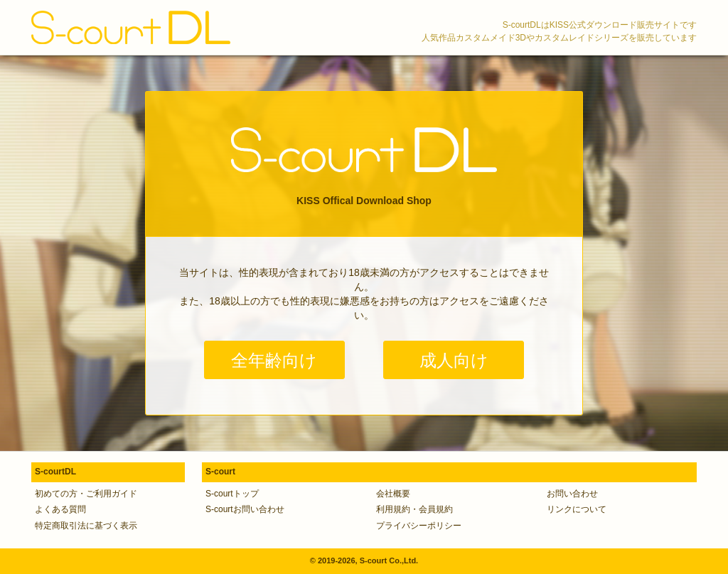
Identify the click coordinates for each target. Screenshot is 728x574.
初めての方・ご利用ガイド (86, 494)
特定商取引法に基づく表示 (86, 526)
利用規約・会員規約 (414, 509)
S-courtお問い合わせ (245, 509)
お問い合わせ (572, 494)
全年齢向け (274, 360)
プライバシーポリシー (419, 526)
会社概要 (393, 494)
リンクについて (577, 509)
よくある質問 (60, 509)
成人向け (454, 360)
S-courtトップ (232, 494)
